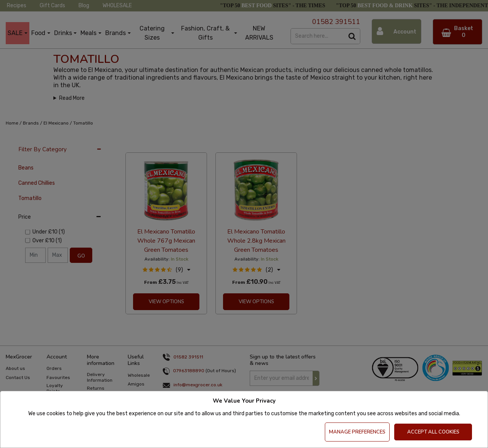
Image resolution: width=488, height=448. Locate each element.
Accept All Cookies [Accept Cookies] (433, 432)
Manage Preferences (357, 432)
